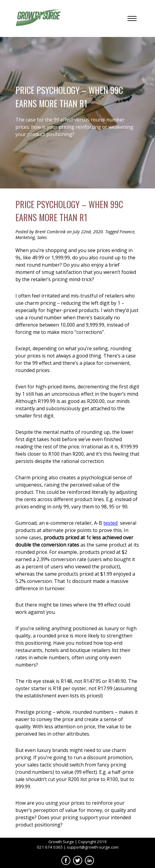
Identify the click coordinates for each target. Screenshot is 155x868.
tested (110, 523)
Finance (127, 232)
